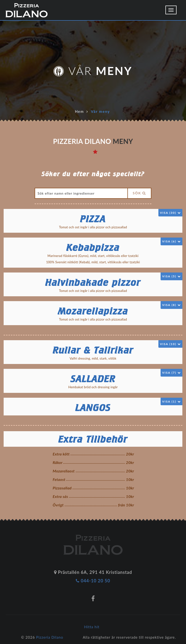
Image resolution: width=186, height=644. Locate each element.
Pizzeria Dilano (50, 637)
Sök (139, 193)
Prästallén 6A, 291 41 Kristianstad (93, 572)
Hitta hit (92, 627)
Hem (79, 111)
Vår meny (100, 111)
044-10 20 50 (93, 581)
